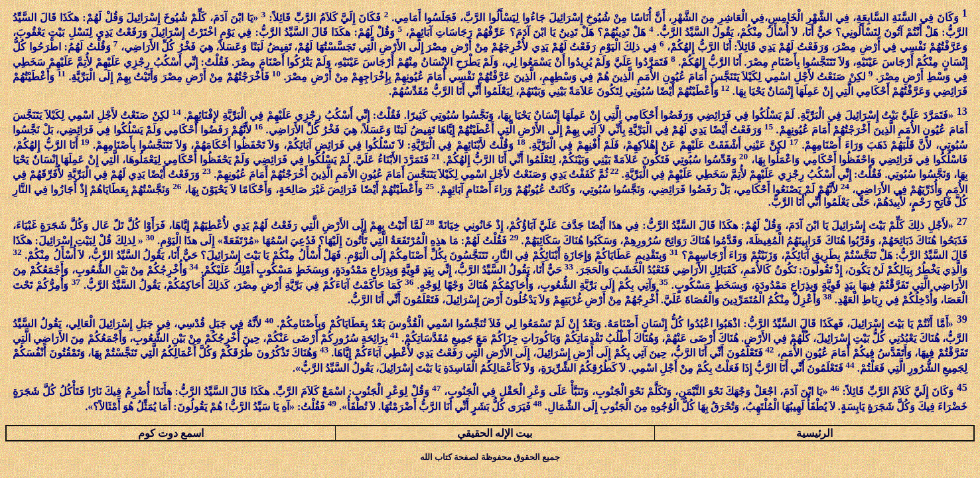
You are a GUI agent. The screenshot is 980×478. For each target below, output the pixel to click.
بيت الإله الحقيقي (495, 433)
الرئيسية (814, 433)
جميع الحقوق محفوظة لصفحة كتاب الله (490, 457)
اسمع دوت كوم (171, 433)
